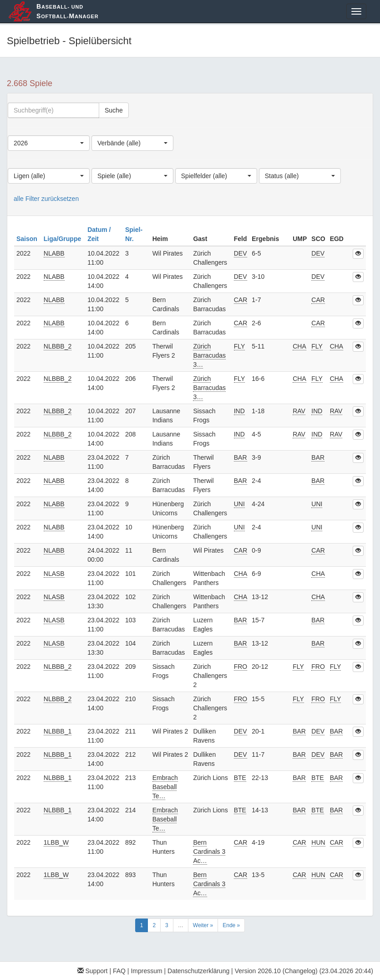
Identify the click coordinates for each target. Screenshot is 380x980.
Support (93, 971)
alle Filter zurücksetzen (46, 199)
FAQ (119, 971)
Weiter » (203, 925)
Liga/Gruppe (63, 239)
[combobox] (49, 143)
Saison (28, 239)
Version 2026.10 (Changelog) (276, 971)
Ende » (231, 925)
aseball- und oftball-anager (67, 11)
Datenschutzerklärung (198, 971)
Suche (114, 110)
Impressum (146, 971)
